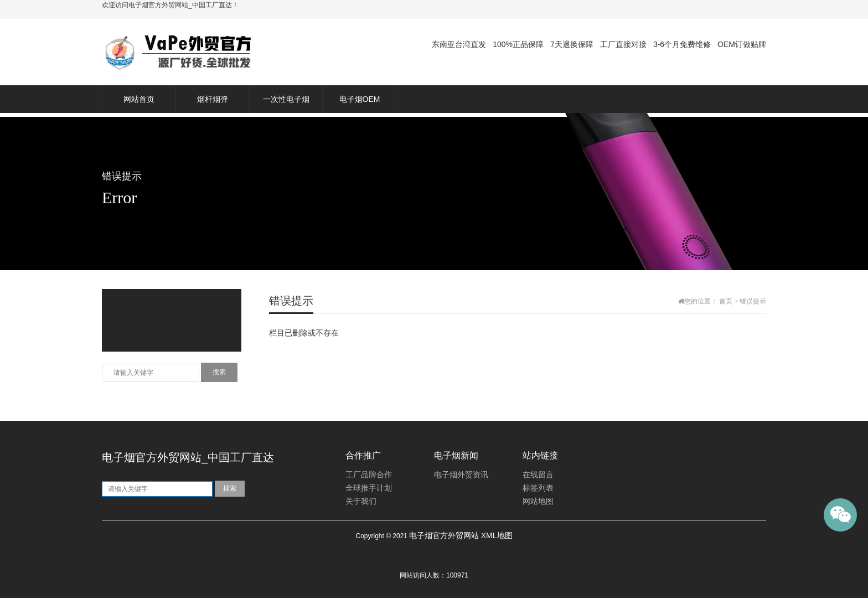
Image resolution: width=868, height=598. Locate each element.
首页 (726, 301)
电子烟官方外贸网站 (444, 535)
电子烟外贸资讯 (461, 475)
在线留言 (538, 475)
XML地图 (497, 535)
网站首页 (139, 99)
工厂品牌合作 (369, 475)
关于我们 (361, 501)
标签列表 (538, 488)
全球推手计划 (369, 488)
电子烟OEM (360, 99)
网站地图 (538, 501)
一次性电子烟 (286, 99)
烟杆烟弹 (213, 99)
